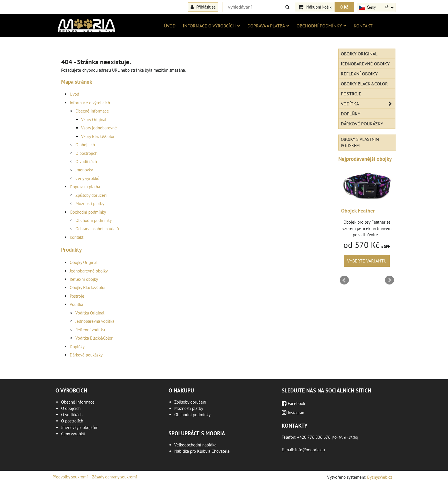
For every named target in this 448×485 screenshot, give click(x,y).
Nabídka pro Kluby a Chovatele (202, 451)
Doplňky (77, 347)
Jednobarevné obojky (89, 271)
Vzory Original (94, 120)
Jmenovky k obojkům (80, 427)
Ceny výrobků (87, 178)
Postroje (77, 296)
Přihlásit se (203, 7)
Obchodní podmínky (321, 26)
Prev (344, 280)
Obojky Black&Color (88, 287)
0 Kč (344, 7)
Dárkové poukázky (86, 355)
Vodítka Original (90, 313)
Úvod (170, 26)
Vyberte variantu (367, 261)
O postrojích (86, 153)
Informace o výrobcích (211, 26)
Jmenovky (84, 170)
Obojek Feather (358, 211)
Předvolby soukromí (70, 477)
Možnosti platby (90, 204)
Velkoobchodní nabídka (195, 445)
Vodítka (76, 304)
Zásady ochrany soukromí (114, 477)
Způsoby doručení (91, 195)
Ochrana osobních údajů (97, 229)
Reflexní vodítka (90, 330)
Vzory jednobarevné (99, 128)
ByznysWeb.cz (380, 477)
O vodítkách (86, 162)
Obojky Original (84, 262)
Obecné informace (92, 111)
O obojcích (85, 145)
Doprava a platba (268, 26)
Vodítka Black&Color (94, 338)
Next (389, 280)
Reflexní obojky (84, 279)
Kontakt (363, 26)
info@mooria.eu (310, 450)
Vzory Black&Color (98, 136)
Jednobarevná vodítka (95, 321)
